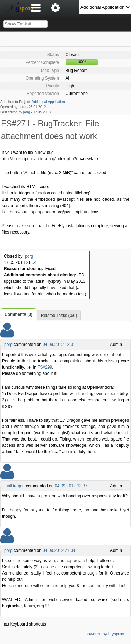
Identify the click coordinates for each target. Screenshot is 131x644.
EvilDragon (14, 486)
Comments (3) (19, 314)
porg (22, 107)
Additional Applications (49, 102)
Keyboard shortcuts (25, 624)
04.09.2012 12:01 (59, 345)
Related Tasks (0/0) (59, 316)
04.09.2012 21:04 (59, 550)
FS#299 (45, 367)
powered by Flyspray (105, 634)
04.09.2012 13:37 (71, 486)
